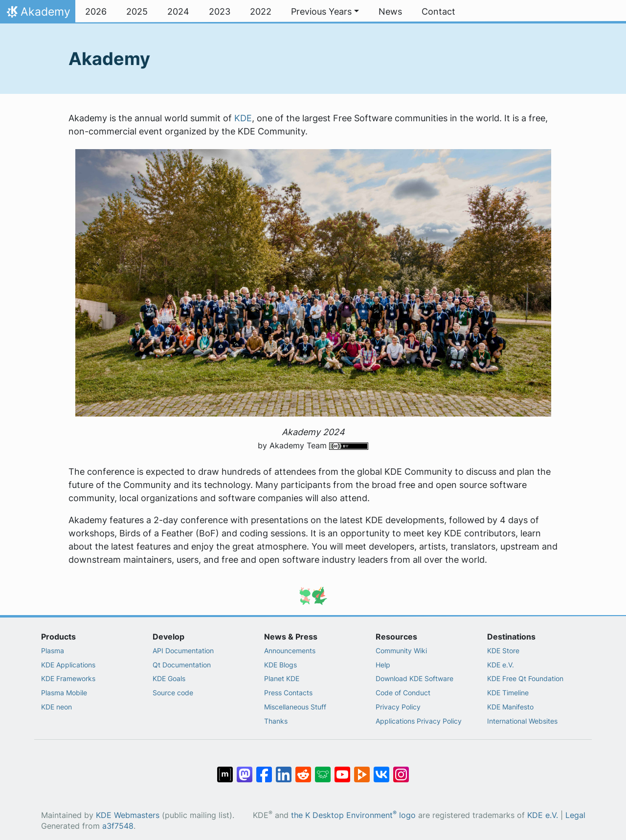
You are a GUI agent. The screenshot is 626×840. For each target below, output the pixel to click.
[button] (325, 12)
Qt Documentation (182, 665)
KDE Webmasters (128, 815)
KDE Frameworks (68, 678)
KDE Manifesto (510, 707)
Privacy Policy (398, 707)
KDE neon (56, 707)
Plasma (53, 651)
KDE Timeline (508, 693)
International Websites (522, 721)
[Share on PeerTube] (362, 770)
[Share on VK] (381, 770)
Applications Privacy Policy (419, 721)
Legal (575, 815)
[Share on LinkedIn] (284, 770)
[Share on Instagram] (401, 770)
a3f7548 (118, 826)
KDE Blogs (280, 665)
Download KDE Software (414, 678)
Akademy (37, 14)
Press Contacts (288, 693)
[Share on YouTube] (342, 770)
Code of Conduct (403, 693)
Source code (173, 693)
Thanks (276, 721)
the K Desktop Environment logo (353, 815)
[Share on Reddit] (303, 770)
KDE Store (503, 651)
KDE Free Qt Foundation (525, 678)
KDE (243, 118)
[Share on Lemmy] (323, 770)
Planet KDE (282, 678)
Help (383, 665)
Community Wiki (401, 651)
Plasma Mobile (64, 693)
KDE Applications (68, 665)
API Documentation (183, 651)
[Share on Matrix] (225, 770)
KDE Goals (169, 678)
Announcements (290, 651)
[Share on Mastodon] (245, 770)
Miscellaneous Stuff (295, 707)
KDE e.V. (501, 665)
